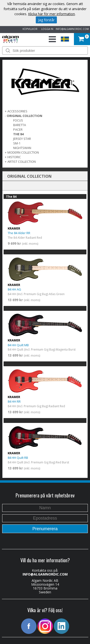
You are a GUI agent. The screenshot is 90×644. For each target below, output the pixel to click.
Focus (18, 120)
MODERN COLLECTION (23, 152)
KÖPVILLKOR (29, 29)
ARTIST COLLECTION (22, 162)
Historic (14, 157)
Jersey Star (22, 139)
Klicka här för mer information (51, 14)
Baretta (20, 125)
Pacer (18, 129)
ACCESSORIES (17, 111)
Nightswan (22, 148)
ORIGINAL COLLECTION (24, 116)
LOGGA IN (47, 29)
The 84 (18, 134)
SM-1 (17, 143)
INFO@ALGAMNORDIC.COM (72, 29)
